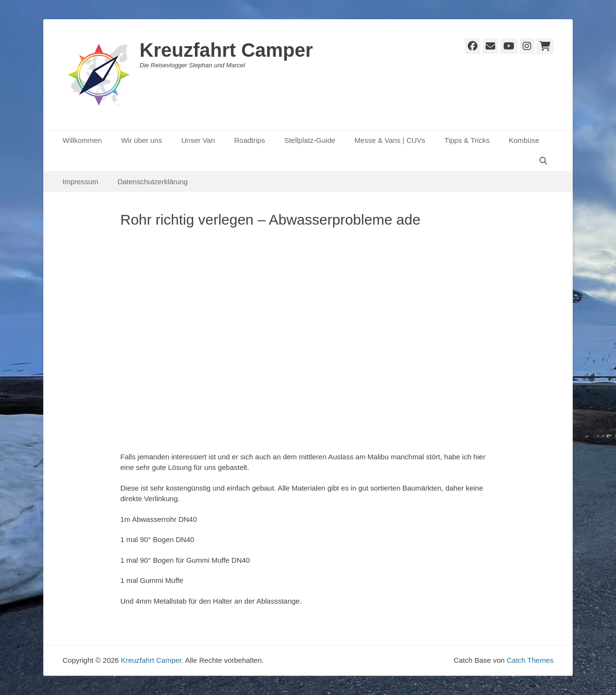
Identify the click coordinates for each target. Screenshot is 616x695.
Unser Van (198, 140)
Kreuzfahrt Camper (226, 50)
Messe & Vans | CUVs (390, 140)
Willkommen (82, 140)
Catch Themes (530, 660)
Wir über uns (142, 140)
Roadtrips (249, 140)
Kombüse (524, 140)
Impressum (80, 182)
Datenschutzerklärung (153, 182)
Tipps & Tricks (467, 140)
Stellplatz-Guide (310, 140)
